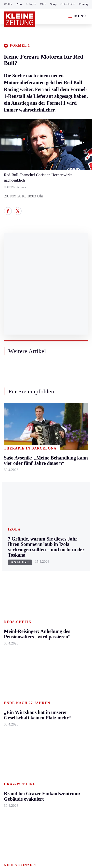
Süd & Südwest (16, 502)
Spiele (37, 578)
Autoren (38, 560)
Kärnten (39, 431)
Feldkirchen (41, 450)
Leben (65, 431)
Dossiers (67, 622)
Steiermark (13, 431)
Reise (65, 468)
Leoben (10, 464)
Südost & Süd (15, 511)
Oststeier (11, 492)
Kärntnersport (15, 560)
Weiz (8, 521)
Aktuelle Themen (67, 543)
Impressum (13, 727)
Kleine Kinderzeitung (71, 567)
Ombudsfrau (70, 459)
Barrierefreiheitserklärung (26, 740)
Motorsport (13, 588)
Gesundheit (69, 440)
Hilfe (36, 550)
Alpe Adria (69, 555)
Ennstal (10, 440)
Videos (66, 613)
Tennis (9, 578)
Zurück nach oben (46, 418)
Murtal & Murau (17, 474)
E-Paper (31, 4)
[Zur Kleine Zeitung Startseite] (20, 19)
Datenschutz (50, 727)
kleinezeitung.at (31, 771)
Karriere (67, 496)
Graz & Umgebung (13, 452)
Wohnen (67, 478)
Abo (19, 4)
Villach (38, 496)
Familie (66, 506)
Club (43, 4)
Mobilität (67, 450)
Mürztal (10, 483)
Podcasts (67, 604)
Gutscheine (68, 4)
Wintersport (13, 597)
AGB (31, 727)
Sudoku (38, 588)
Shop (53, 4)
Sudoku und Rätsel (70, 592)
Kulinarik (68, 487)
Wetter (8, 4)
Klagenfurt (40, 440)
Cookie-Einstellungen (22, 754)
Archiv (37, 569)
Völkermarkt (42, 506)
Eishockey (12, 607)
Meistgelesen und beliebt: (25, 642)
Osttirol (38, 478)
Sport (9, 541)
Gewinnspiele (71, 579)
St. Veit (38, 487)
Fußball (10, 569)
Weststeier (12, 530)
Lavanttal (39, 459)
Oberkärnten (42, 468)
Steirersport (13, 550)
